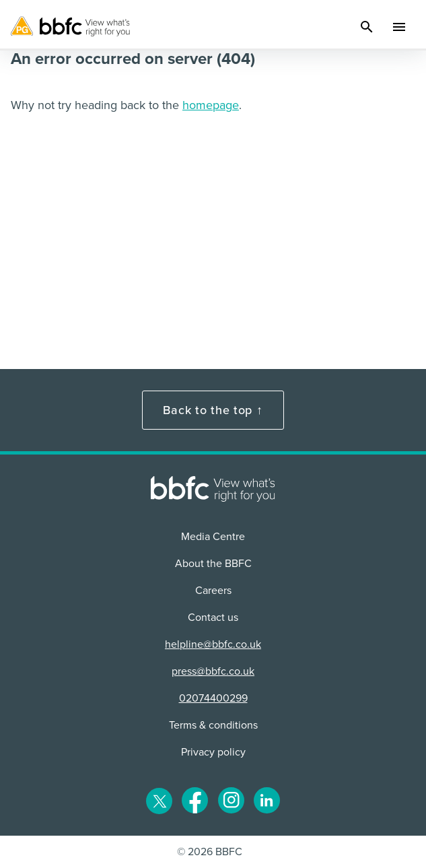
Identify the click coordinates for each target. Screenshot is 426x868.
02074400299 (213, 698)
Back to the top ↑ (213, 410)
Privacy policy (213, 752)
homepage (211, 105)
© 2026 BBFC (210, 852)
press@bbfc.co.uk (213, 671)
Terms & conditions (213, 725)
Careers (213, 591)
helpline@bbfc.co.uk (213, 644)
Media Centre (213, 537)
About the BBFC (213, 564)
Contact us (213, 617)
